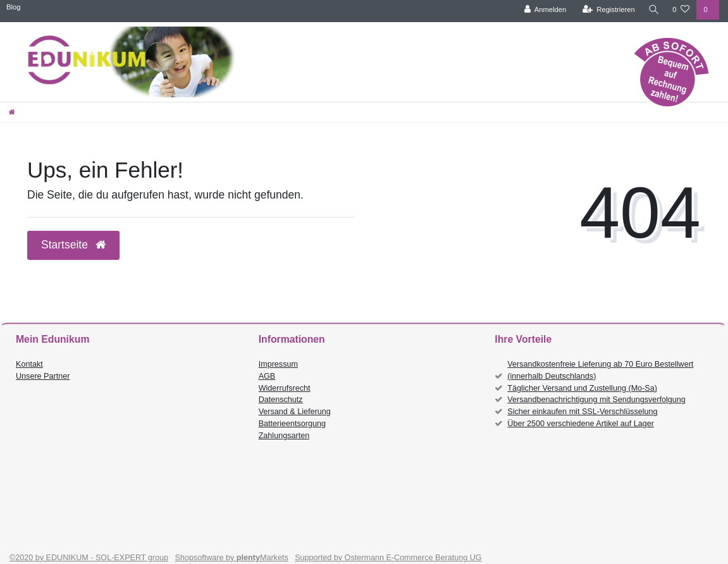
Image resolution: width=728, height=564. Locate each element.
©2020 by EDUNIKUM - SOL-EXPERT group (89, 558)
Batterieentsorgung (292, 424)
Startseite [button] (73, 245)
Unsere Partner (43, 376)
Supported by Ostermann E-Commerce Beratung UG (388, 558)
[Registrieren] (607, 10)
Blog (13, 7)
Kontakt (29, 364)
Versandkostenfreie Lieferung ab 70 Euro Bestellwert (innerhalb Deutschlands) (600, 370)
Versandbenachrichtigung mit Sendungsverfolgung (596, 400)
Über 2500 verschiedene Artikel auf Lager (581, 424)
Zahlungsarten (284, 436)
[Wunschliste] (681, 10)
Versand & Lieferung (295, 412)
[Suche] (653, 10)
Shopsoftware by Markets (232, 558)
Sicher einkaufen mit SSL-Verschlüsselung (582, 412)
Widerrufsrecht (285, 388)
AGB (267, 376)
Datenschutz (281, 400)
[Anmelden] (544, 10)
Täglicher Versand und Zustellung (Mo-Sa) (582, 388)
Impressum (278, 364)
